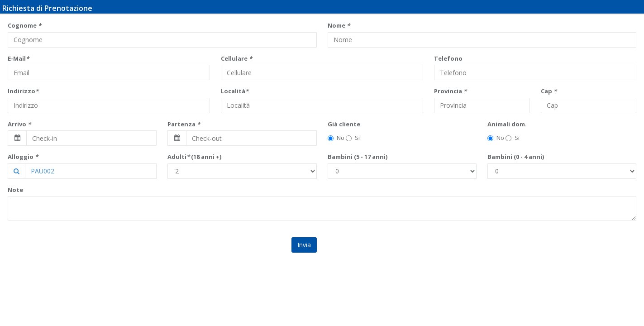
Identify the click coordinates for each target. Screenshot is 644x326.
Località (235, 91)
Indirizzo (23, 91)
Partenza (184, 124)
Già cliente (344, 124)
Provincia (450, 91)
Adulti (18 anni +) (194, 157)
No (336, 138)
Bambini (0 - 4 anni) (516, 157)
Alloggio (23, 157)
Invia (304, 245)
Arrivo (19, 124)
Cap (549, 91)
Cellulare (236, 58)
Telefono (448, 58)
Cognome (24, 25)
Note (15, 190)
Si (353, 138)
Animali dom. (507, 124)
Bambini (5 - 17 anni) (358, 157)
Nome (339, 25)
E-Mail (18, 58)
